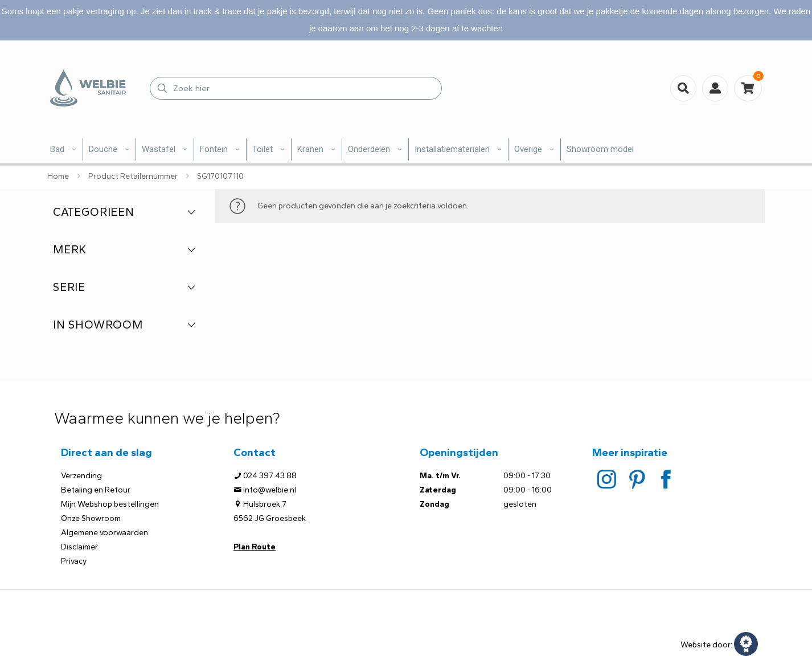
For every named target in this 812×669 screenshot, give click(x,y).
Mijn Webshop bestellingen (110, 504)
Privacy (74, 561)
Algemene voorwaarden (104, 533)
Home (58, 176)
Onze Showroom (91, 518)
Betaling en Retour (96, 490)
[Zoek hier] (296, 88)
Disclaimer (79, 547)
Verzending (81, 476)
